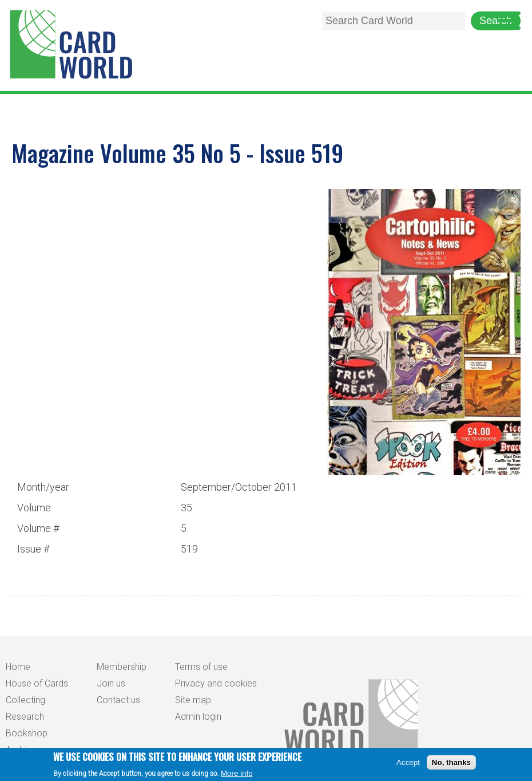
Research (25, 717)
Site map (193, 700)
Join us (111, 683)
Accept (408, 765)
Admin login (198, 717)
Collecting (25, 700)
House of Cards (37, 683)
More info (237, 776)
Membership (122, 667)
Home (18, 667)
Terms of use (201, 667)
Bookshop (27, 733)
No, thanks (451, 765)
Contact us (118, 700)
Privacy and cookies (216, 683)
